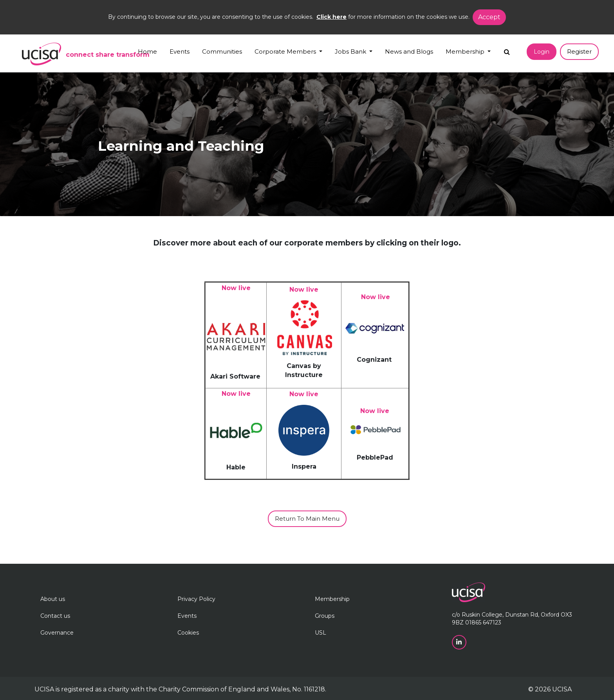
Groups (325, 616)
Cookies (188, 633)
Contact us (55, 616)
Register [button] (579, 51)
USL (321, 633)
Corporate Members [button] (286, 51)
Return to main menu (307, 519)
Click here (331, 17)
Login (542, 52)
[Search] (507, 50)
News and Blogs (409, 51)
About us (53, 599)
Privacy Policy (196, 599)
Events (180, 51)
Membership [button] (466, 51)
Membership (332, 599)
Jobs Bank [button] (351, 51)
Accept (489, 17)
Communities (222, 51)
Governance (57, 633)
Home (147, 51)
